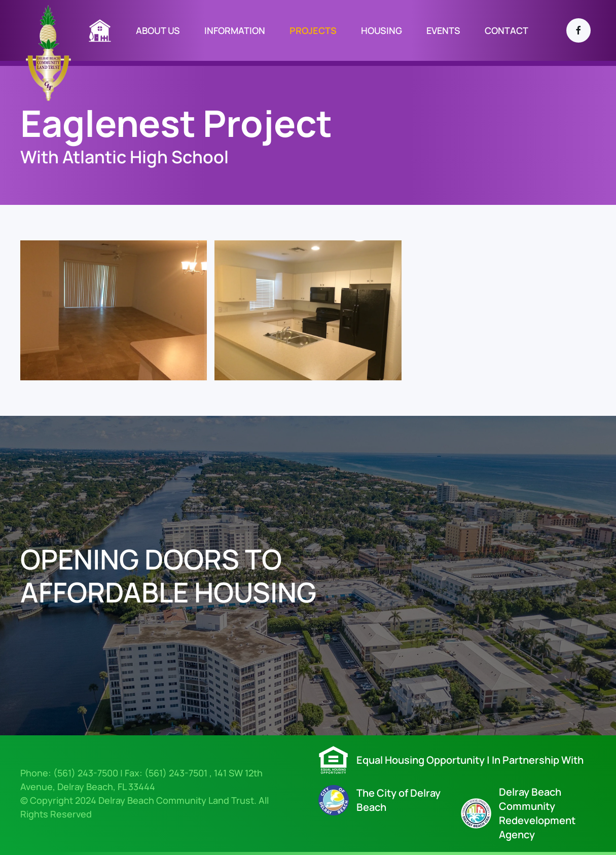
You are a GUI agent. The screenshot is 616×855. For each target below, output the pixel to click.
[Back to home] (48, 52)
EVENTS (443, 30)
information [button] (235, 30)
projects (313, 30)
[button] (114, 310)
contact (506, 30)
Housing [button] (382, 30)
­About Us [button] (158, 30)
